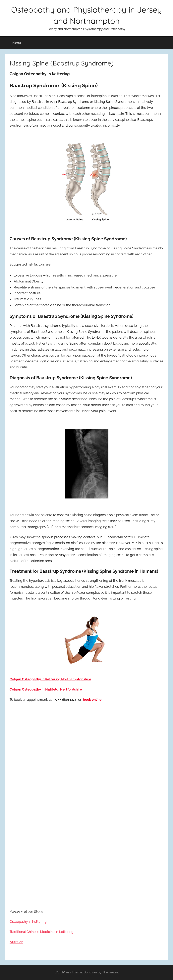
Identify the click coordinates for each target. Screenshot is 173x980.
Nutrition (16, 942)
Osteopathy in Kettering (28, 922)
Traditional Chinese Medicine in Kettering (42, 932)
